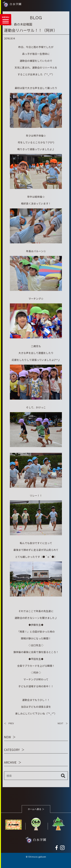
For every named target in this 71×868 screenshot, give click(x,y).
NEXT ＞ (63, 723)
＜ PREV (9, 723)
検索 (63, 776)
